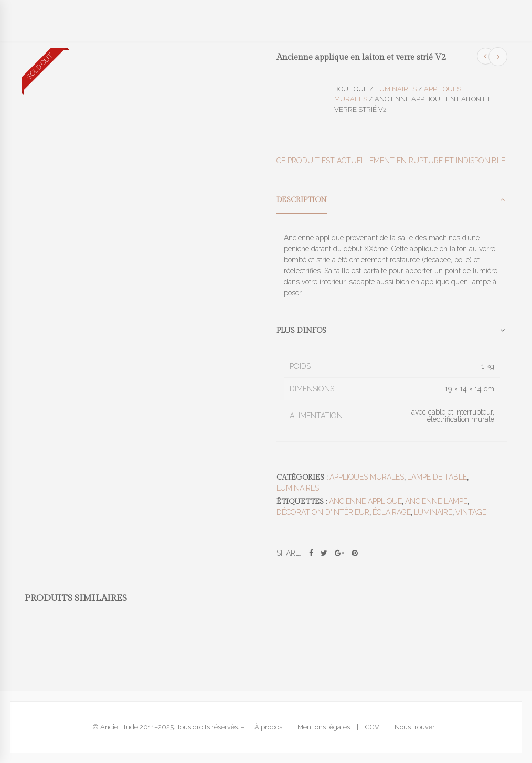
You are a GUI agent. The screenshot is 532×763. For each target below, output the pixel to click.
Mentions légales (324, 727)
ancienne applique (365, 501)
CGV (372, 727)
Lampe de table (437, 477)
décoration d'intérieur (323, 512)
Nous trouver (415, 727)
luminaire (433, 512)
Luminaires (396, 89)
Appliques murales (367, 477)
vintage (471, 512)
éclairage (392, 512)
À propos (268, 727)
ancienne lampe (436, 501)
